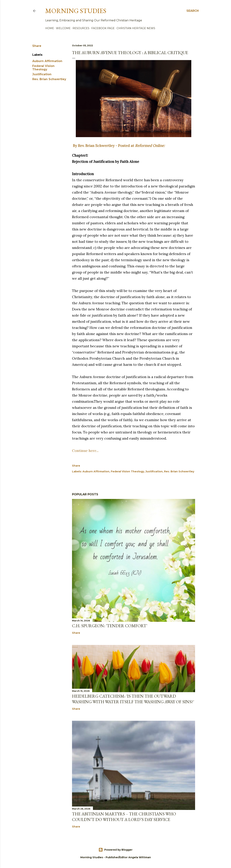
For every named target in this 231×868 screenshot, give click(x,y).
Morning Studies (76, 11)
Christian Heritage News (136, 28)
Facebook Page (103, 28)
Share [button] (37, 46)
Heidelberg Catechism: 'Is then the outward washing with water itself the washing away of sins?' (133, 699)
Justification (42, 74)
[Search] (193, 11)
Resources (81, 28)
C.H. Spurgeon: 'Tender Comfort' (110, 626)
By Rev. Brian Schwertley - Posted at (118, 146)
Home (50, 28)
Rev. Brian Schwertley (49, 79)
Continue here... (85, 451)
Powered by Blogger (115, 850)
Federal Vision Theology (43, 68)
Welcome (63, 28)
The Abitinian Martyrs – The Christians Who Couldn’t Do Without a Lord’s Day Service (124, 817)
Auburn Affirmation (47, 61)
